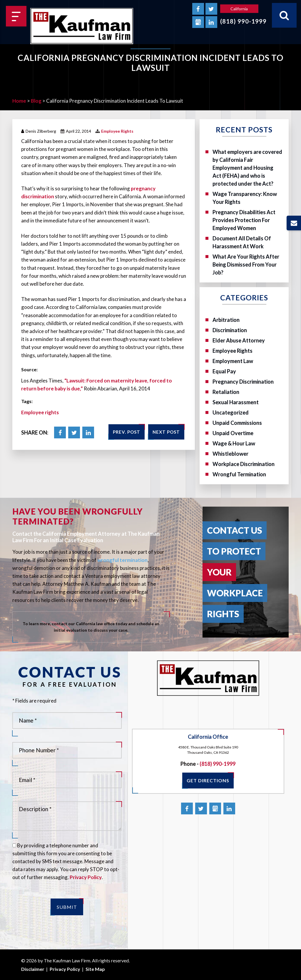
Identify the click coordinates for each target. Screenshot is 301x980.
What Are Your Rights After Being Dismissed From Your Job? (246, 264)
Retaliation (226, 392)
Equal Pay (224, 371)
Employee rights (40, 412)
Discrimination (230, 330)
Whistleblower (230, 454)
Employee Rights (117, 131)
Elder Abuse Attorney (239, 340)
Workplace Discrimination (244, 464)
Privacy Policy (86, 877)
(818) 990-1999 (243, 21)
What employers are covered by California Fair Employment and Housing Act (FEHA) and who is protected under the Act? (247, 168)
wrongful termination (122, 560)
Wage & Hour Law (234, 443)
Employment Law (233, 361)
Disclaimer (33, 969)
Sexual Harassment (236, 402)
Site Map (95, 969)
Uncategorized (231, 412)
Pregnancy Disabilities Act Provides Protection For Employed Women (244, 220)
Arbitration (226, 320)
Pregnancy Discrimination (243, 382)
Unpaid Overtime (233, 433)
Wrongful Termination (239, 474)
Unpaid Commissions (237, 423)
